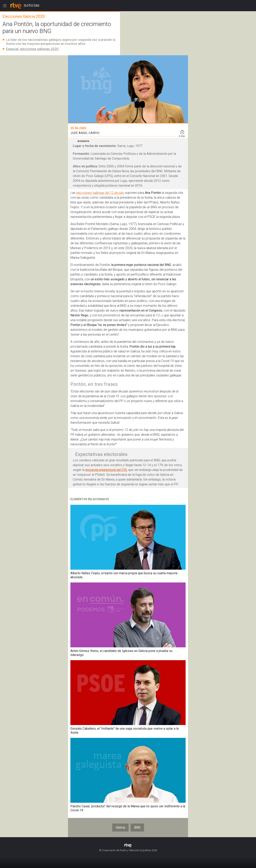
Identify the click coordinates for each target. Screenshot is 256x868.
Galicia (120, 827)
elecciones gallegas (90, 193)
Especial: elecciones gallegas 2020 (32, 49)
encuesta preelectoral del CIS (106, 470)
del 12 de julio (114, 193)
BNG (137, 827)
